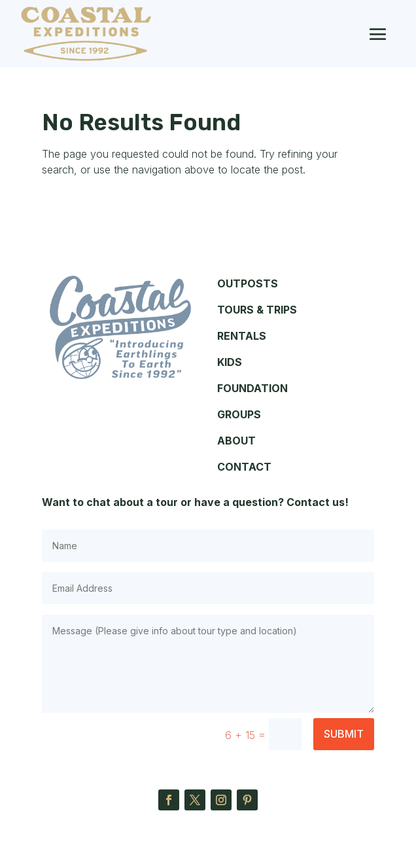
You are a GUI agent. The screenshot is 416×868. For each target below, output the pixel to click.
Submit (344, 734)
